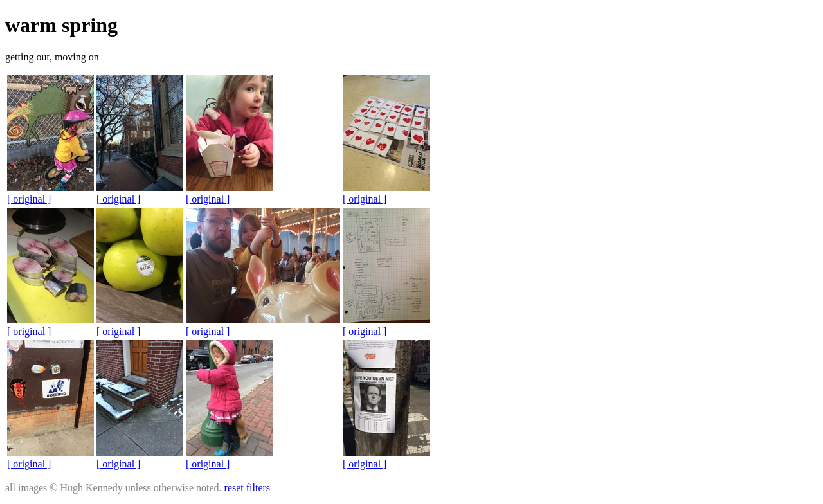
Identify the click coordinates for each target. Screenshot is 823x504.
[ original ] (29, 199)
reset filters (248, 488)
